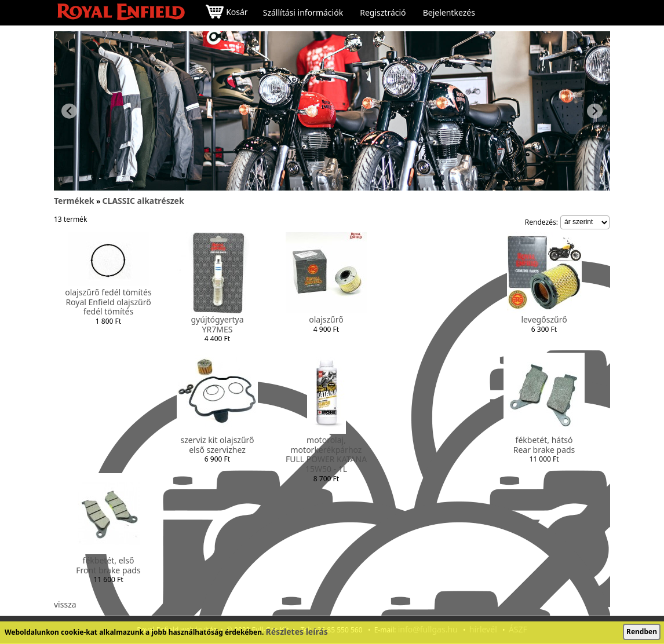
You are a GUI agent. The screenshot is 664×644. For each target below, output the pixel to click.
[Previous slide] (69, 111)
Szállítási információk (303, 13)
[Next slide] (595, 111)
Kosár (227, 13)
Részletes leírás (297, 632)
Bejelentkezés (449, 13)
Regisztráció (383, 13)
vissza (65, 604)
